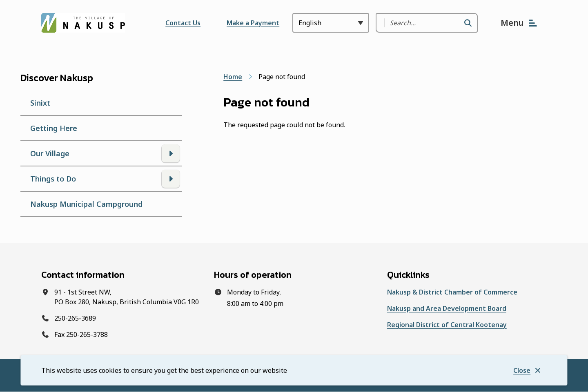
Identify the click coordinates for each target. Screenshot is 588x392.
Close (522, 370)
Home (233, 77)
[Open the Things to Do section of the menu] (171, 179)
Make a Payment (253, 23)
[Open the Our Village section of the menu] (171, 153)
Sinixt (40, 103)
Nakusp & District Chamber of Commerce (452, 292)
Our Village (50, 153)
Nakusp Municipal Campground (86, 204)
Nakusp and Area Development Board (447, 308)
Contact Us (183, 23)
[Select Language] (331, 23)
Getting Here (54, 128)
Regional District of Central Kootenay (447, 325)
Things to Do (53, 179)
